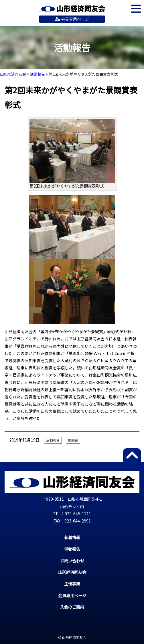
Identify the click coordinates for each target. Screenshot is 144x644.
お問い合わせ (72, 561)
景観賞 (73, 440)
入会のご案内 (72, 607)
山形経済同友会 (72, 9)
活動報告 (53, 440)
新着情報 (72, 537)
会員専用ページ (72, 19)
